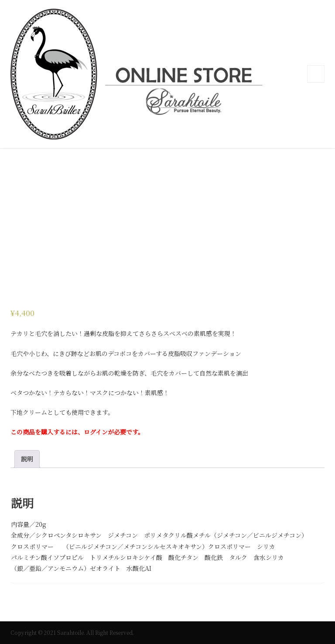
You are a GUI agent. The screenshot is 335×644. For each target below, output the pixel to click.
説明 (27, 459)
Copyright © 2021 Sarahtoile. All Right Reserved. (72, 632)
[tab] (27, 459)
